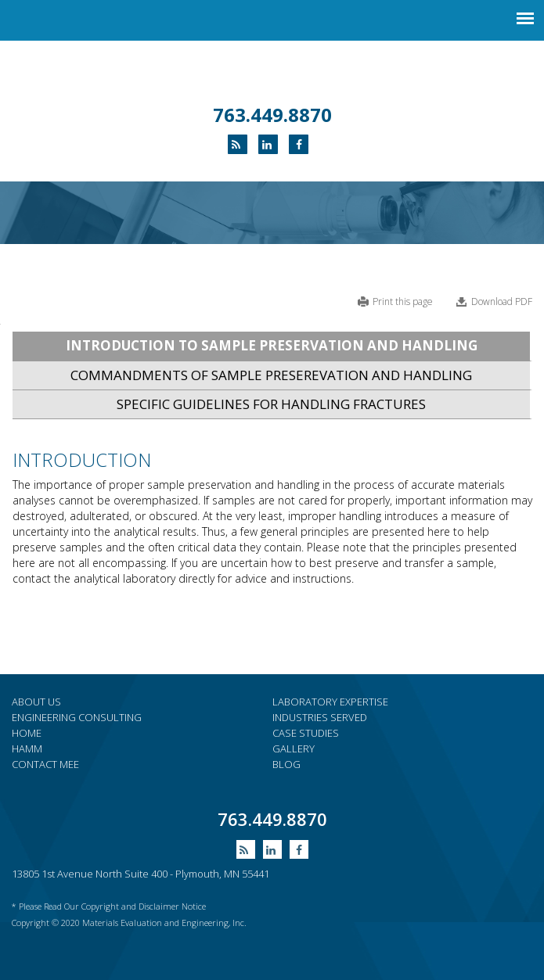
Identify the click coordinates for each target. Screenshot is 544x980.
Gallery (294, 748)
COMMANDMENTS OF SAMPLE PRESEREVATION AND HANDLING (271, 375)
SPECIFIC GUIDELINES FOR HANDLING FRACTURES (271, 404)
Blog (286, 764)
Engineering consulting (77, 717)
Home (27, 733)
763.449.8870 (272, 115)
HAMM (27, 748)
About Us (36, 702)
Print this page (403, 302)
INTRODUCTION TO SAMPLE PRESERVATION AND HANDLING (272, 345)
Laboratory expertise (330, 702)
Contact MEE (45, 764)
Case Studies (306, 733)
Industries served (320, 717)
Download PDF (502, 302)
